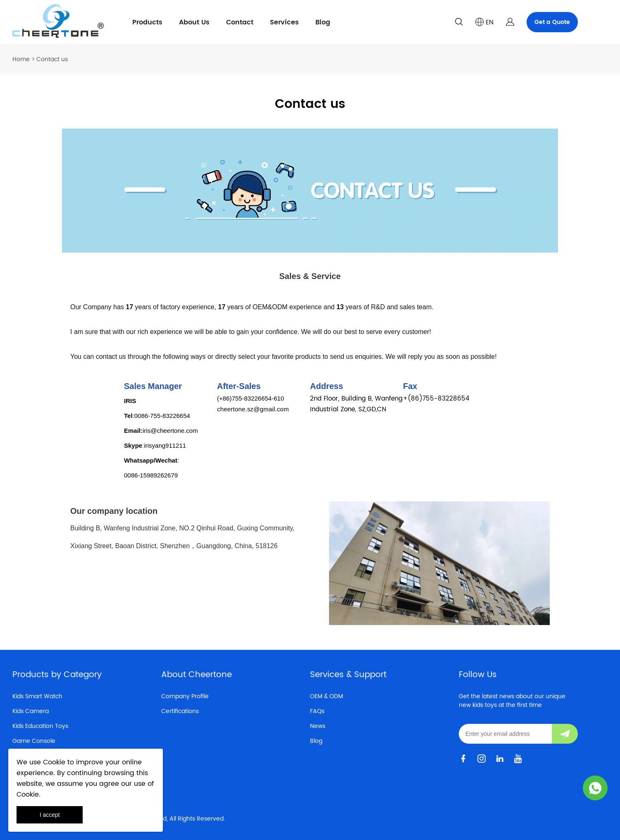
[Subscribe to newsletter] (565, 734)
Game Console (34, 741)
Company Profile (185, 696)
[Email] (505, 734)
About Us (194, 22)
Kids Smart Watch (37, 696)
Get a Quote (552, 22)
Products (147, 22)
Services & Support (348, 675)
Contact (240, 22)
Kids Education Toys (40, 726)
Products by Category (57, 675)
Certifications (180, 711)
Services (284, 22)
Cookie (54, 762)
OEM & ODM (327, 696)
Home (21, 59)
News (318, 726)
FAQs (317, 711)
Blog (323, 22)
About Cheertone (197, 675)
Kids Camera (31, 711)
